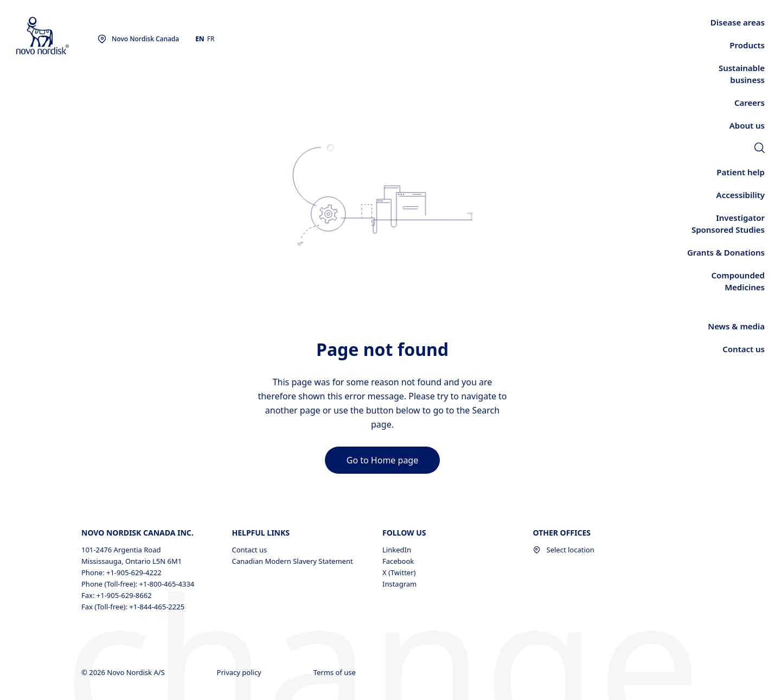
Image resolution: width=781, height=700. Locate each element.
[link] (760, 149)
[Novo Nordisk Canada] (57, 36)
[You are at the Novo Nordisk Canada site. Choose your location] (138, 39)
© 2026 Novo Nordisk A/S (124, 672)
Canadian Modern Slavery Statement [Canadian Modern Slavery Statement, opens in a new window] (293, 561)
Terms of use (335, 672)
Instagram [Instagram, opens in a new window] (399, 584)
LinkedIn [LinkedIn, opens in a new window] (397, 550)
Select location (564, 550)
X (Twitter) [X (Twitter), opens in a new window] (399, 572)
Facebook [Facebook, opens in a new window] (398, 561)
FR (211, 39)
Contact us (250, 550)
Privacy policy (240, 672)
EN (200, 39)
